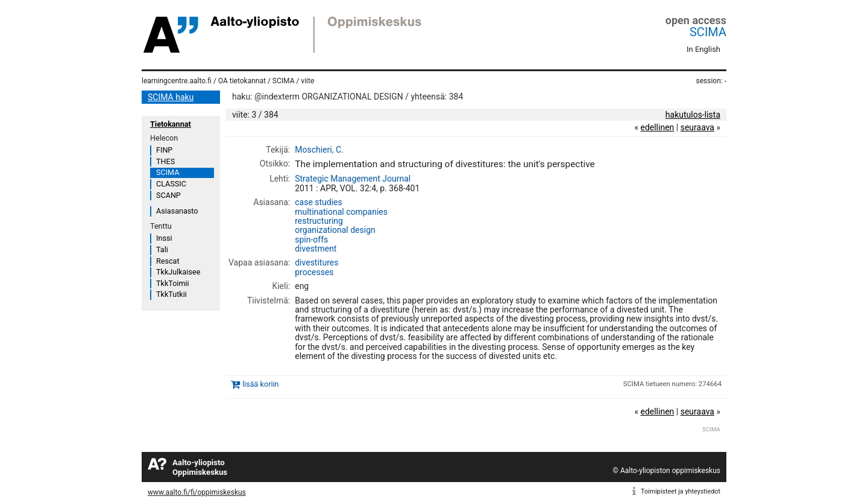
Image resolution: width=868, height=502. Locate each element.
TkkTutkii (171, 294)
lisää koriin (260, 384)
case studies (319, 202)
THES (165, 161)
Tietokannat (171, 124)
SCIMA (708, 32)
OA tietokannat (242, 81)
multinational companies (341, 212)
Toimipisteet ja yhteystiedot (681, 491)
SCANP (168, 195)
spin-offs (311, 240)
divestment (316, 249)
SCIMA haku (171, 97)
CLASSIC (171, 184)
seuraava (697, 127)
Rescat (168, 261)
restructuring (319, 221)
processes (314, 272)
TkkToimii (173, 283)
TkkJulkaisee (178, 272)
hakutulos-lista (693, 115)
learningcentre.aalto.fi (177, 81)
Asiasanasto (177, 211)
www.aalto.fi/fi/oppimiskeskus (197, 492)
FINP (164, 150)
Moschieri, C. (319, 150)
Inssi (164, 238)
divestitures (316, 262)
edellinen (657, 127)
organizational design (335, 230)
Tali (162, 249)
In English (703, 49)
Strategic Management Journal (353, 179)
